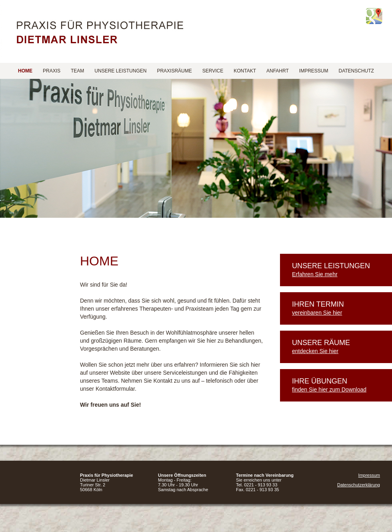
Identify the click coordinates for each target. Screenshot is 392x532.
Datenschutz (356, 71)
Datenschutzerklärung (359, 485)
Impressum (314, 71)
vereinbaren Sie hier (317, 313)
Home (25, 71)
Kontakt (245, 71)
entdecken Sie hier (315, 351)
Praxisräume (174, 71)
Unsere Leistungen (120, 71)
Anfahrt (278, 71)
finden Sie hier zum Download (329, 389)
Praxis (52, 71)
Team (77, 71)
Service (213, 71)
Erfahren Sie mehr (315, 274)
